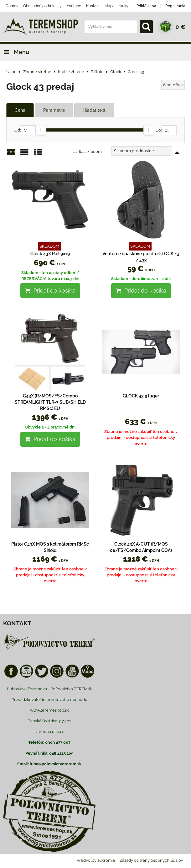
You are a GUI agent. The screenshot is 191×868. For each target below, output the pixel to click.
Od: (25, 130)
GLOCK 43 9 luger (141, 396)
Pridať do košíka (50, 291)
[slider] (41, 130)
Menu (15, 52)
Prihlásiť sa (146, 6)
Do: (166, 130)
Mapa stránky (116, 6)
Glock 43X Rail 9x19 (50, 254)
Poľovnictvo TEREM (69, 689)
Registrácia (175, 6)
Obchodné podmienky (42, 6)
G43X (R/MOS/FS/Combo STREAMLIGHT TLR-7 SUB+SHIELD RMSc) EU (50, 402)
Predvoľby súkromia (96, 860)
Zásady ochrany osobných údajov (151, 860)
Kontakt (93, 6)
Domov (12, 6)
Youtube (74, 6)
